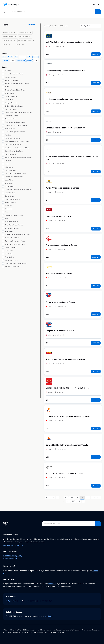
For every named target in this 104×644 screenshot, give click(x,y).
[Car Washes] (3, 100)
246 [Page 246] (68, 501)
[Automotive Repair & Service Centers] (3, 84)
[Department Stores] (3, 119)
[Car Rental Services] (3, 96)
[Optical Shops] (3, 196)
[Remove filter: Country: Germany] (16, 37)
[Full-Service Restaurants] (3, 138)
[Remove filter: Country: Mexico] (15, 41)
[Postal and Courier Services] (3, 215)
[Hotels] (3, 164)
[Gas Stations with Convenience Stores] (3, 148)
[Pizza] (3, 212)
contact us (52, 584)
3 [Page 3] (58, 498)
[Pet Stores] (3, 206)
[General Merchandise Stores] (3, 151)
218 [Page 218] (93, 498)
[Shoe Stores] (3, 231)
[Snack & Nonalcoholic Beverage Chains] (3, 235)
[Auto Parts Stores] (3, 77)
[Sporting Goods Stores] (3, 238)
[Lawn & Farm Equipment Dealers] (3, 174)
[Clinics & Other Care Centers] (3, 106)
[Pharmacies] (3, 209)
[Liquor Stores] (3, 180)
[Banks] (3, 87)
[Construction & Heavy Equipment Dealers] (3, 113)
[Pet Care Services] (3, 203)
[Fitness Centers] (3, 129)
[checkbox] (4, 57)
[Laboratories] (3, 167)
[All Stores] (3, 71)
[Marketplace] (3, 183)
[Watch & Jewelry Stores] (3, 267)
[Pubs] (3, 219)
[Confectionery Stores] (3, 109)
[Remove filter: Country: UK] (12, 45)
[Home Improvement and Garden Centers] (3, 158)
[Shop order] (90, 26)
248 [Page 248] (79, 501)
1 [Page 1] (50, 498)
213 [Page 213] (66, 498)
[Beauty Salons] (3, 93)
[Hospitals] (3, 161)
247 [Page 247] (73, 501)
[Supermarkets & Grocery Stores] (3, 244)
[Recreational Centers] (3, 222)
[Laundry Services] (3, 170)
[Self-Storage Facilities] (3, 228)
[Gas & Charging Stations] (3, 145)
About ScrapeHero (10, 558)
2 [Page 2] (54, 498)
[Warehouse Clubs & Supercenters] (3, 264)
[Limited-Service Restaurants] (3, 177)
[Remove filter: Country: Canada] (15, 33)
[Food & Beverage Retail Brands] (3, 132)
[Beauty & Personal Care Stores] (3, 90)
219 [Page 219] (99, 498)
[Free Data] (3, 135)
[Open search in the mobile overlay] (55, 12)
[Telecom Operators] (3, 247)
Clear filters (31, 25)
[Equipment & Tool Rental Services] (3, 125)
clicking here (50, 616)
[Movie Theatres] (3, 193)
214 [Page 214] (71, 498)
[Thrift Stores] (3, 251)
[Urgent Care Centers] (3, 260)
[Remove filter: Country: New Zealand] (34, 41)
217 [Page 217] (88, 498)
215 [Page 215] (77, 498)
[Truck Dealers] (3, 257)
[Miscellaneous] (3, 186)
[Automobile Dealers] (3, 80)
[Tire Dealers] (3, 254)
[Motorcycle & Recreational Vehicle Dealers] (3, 190)
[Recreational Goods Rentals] (3, 225)
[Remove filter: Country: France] (30, 33)
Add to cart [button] (96, 54)
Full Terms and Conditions (13, 545)
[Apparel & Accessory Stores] (3, 74)
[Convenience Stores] (3, 116)
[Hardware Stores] (3, 154)
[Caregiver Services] (3, 103)
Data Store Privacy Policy (13, 556)
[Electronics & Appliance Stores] (3, 122)
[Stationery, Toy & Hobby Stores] (3, 241)
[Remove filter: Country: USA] (26, 45)
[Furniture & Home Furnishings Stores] (3, 141)
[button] (4, 12)
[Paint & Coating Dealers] (3, 199)
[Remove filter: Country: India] (30, 37)
